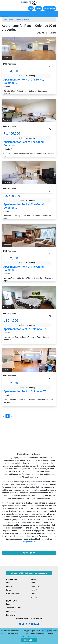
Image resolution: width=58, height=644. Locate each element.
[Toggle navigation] (5, 14)
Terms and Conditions (14, 608)
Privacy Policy (11, 611)
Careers (34, 594)
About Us (34, 590)
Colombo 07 (18, 20)
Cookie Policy (30, 636)
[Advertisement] (29, 436)
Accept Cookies (29, 640)
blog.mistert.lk (29, 542)
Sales (8, 583)
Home (5, 20)
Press (8, 604)
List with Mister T (50, 8)
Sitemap (34, 597)
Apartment (26, 20)
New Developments (13, 594)
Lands (9, 590)
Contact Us (35, 586)
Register (38, 8)
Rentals (11, 20)
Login (31, 8)
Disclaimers (11, 615)
